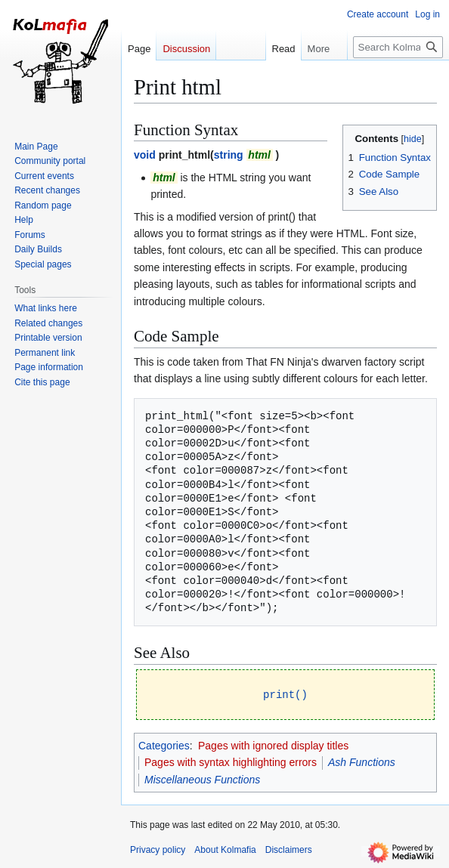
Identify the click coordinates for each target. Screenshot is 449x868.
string (229, 155)
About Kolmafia (225, 849)
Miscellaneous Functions (202, 779)
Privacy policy (158, 849)
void (145, 155)
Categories (164, 745)
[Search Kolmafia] (398, 47)
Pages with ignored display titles (273, 745)
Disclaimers (289, 849)
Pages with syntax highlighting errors (231, 761)
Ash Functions (362, 761)
